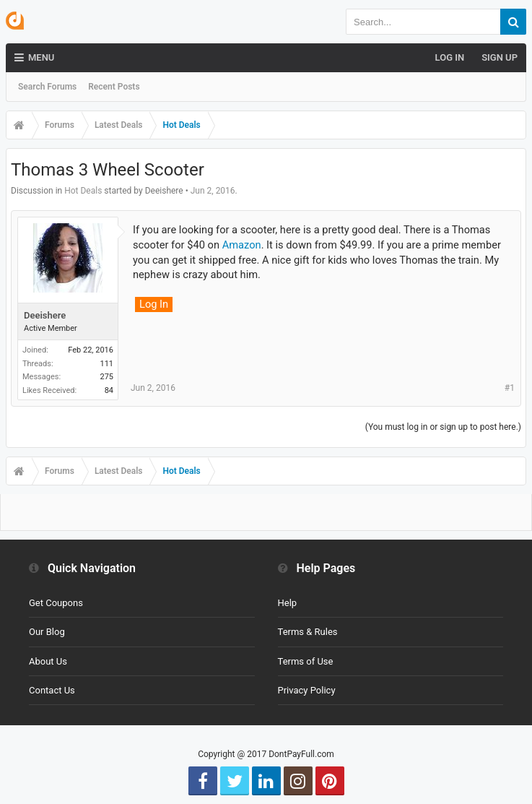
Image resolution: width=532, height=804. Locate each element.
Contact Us (52, 690)
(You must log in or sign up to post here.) (443, 427)
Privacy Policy (307, 690)
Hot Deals (83, 191)
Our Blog (47, 632)
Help (288, 603)
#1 (510, 388)
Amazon (242, 245)
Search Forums (47, 87)
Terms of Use (306, 661)
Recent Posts (114, 87)
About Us (48, 661)
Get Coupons (56, 603)
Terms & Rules (308, 632)
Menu (34, 58)
